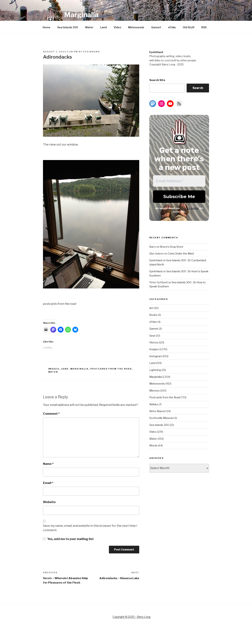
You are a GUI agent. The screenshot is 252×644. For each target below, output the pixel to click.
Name (48, 464)
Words (153, 445)
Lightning (155, 370)
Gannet (156, 27)
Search (198, 88)
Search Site (157, 80)
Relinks (154, 404)
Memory (154, 391)
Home (46, 27)
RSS (204, 27)
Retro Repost (158, 411)
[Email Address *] (179, 181)
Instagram (156, 356)
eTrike (172, 27)
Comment (51, 414)
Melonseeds (136, 27)
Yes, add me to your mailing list (68, 539)
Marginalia (81, 15)
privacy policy (190, 208)
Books (153, 315)
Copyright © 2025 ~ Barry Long (132, 617)
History (154, 342)
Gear (152, 336)
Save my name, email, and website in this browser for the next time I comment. (90, 528)
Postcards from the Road (111, 369)
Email (48, 483)
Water (89, 27)
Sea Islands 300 (68, 27)
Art (151, 308)
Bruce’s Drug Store (172, 247)
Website (49, 502)
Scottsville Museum (162, 418)
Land (103, 27)
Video (117, 27)
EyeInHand (92, 52)
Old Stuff (189, 27)
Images (54, 369)
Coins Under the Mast (181, 253)
